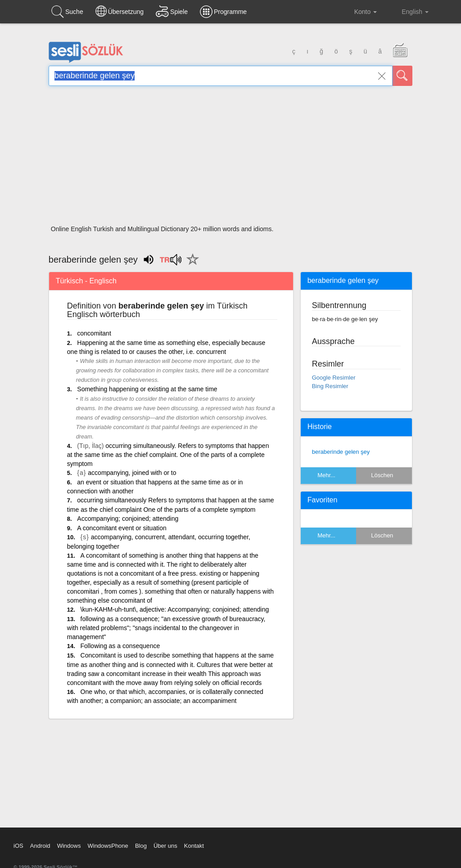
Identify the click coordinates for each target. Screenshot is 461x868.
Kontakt (194, 846)
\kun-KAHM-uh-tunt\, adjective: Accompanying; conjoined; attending (175, 609)
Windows (69, 846)
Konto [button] (359, 12)
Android (40, 846)
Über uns (165, 846)
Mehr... (326, 475)
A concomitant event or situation (122, 528)
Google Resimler (334, 378)
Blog (141, 846)
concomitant (94, 333)
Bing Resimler (330, 386)
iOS (18, 846)
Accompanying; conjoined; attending (128, 519)
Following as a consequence (120, 646)
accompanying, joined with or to (132, 473)
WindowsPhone (108, 846)
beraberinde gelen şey (341, 452)
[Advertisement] (230, 158)
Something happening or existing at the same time (147, 389)
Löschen (382, 475)
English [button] (409, 11)
